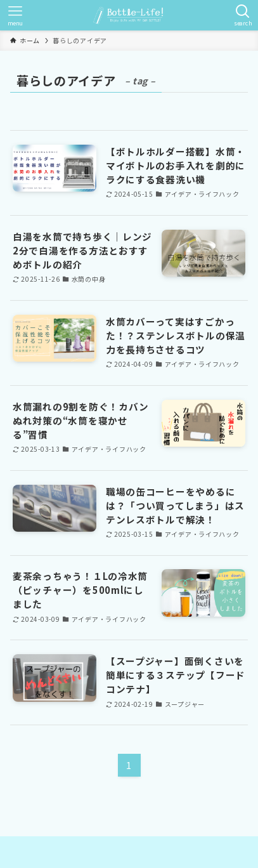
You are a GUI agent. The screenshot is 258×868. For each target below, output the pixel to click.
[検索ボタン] (243, 15)
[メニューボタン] (15, 15)
